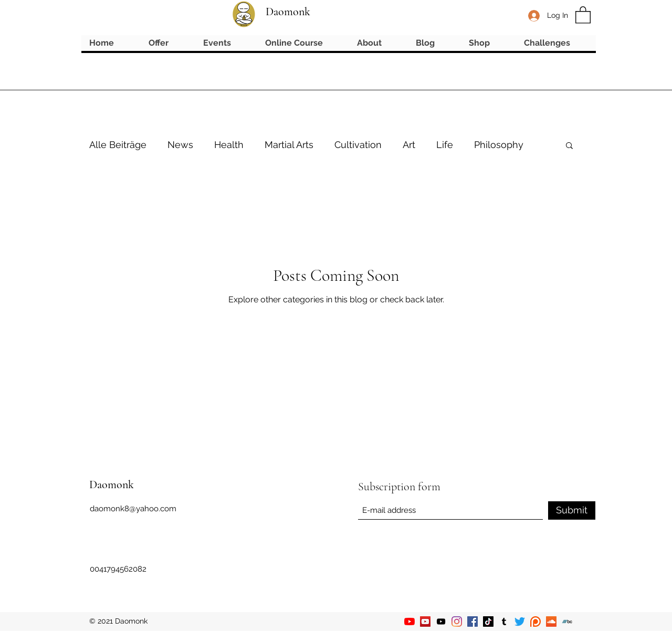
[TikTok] (488, 622)
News (180, 145)
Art (409, 145)
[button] (583, 14)
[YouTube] (409, 622)
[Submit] (572, 510)
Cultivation (358, 145)
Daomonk (288, 12)
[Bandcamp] (567, 622)
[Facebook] (472, 622)
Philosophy (499, 145)
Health (229, 145)
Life (445, 145)
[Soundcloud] (551, 622)
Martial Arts (289, 145)
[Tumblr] (504, 622)
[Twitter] (520, 622)
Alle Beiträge (118, 145)
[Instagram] (457, 622)
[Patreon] (535, 622)
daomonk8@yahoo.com (133, 509)
